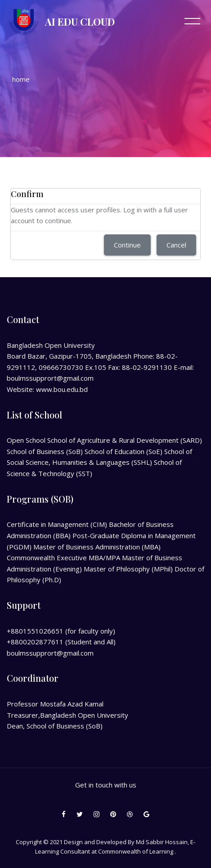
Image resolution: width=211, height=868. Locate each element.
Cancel (176, 245)
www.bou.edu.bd (62, 389)
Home (21, 79)
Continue (127, 245)
